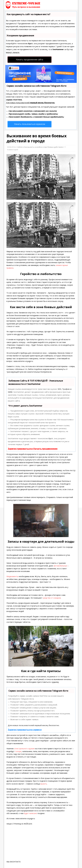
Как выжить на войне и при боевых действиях (44, 147)
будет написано (30, 813)
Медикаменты (13, 576)
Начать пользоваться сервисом (30, 124)
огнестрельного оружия (24, 749)
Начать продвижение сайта (30, 60)
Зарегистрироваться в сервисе (25, 730)
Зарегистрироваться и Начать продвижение (33, 449)
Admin (20, 147)
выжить (44, 784)
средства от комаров (52, 598)
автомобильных (60, 566)
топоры (18, 751)
